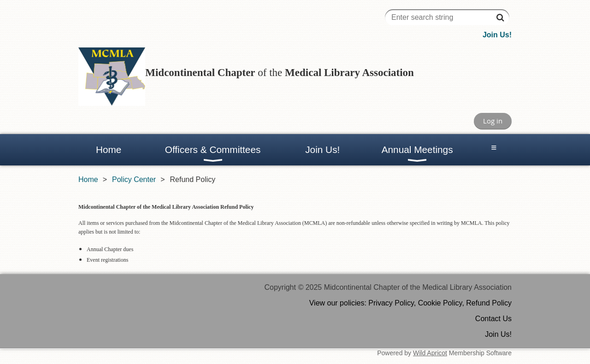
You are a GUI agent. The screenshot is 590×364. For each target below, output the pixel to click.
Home (88, 179)
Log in (493, 121)
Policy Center (134, 179)
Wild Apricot (430, 353)
